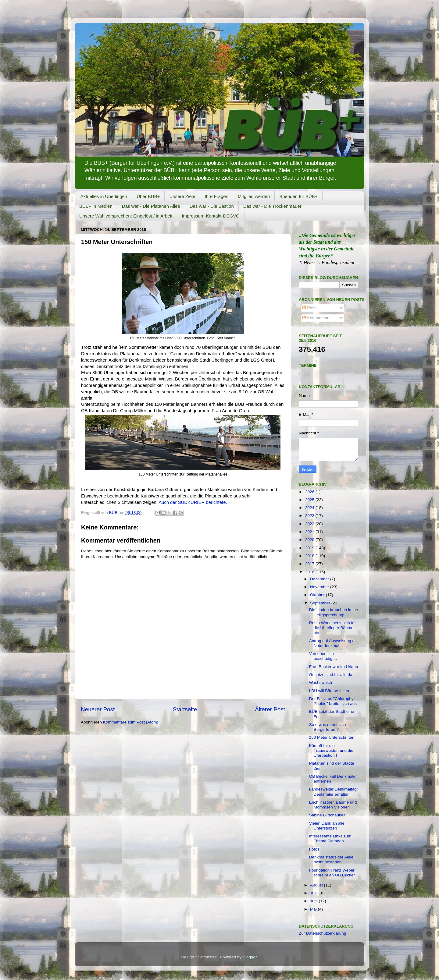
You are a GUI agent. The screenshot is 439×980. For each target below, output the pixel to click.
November (320, 587)
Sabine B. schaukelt (327, 815)
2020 (310, 540)
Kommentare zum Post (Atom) (131, 722)
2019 (310, 548)
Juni (314, 901)
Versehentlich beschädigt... (323, 656)
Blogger (250, 957)
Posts (310, 308)
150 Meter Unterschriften (332, 737)
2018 (310, 556)
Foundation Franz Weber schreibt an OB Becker (332, 873)
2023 (310, 516)
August (317, 885)
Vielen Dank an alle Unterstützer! (327, 826)
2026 (310, 492)
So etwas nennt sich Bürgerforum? (328, 727)
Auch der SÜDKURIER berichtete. (193, 502)
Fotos (314, 849)
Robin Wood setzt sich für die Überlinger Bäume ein (333, 628)
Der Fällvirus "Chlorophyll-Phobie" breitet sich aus (333, 701)
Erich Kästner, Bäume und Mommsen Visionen (333, 805)
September (321, 603)
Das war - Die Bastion (212, 206)
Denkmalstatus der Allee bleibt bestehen (331, 860)
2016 (310, 572)
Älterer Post (270, 709)
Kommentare (317, 318)
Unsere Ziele (182, 196)
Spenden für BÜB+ (298, 196)
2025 (310, 500)
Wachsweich (321, 683)
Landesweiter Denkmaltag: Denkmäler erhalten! (334, 792)
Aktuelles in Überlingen (104, 196)
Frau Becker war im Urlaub (334, 667)
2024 (310, 508)
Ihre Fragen (217, 196)
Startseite (185, 709)
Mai (314, 909)
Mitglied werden (254, 196)
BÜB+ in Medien (96, 206)
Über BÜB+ (148, 196)
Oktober (318, 595)
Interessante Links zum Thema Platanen (330, 838)
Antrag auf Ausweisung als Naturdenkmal (333, 643)
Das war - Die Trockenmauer (272, 206)
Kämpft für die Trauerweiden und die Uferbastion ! (331, 750)
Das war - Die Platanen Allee (151, 206)
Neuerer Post (98, 709)
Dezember (320, 579)
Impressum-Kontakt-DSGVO (211, 216)
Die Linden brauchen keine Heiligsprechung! (334, 612)
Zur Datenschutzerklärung (322, 933)
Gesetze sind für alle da (331, 675)
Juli (314, 893)
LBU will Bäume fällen (329, 691)
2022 (310, 524)
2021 (310, 532)
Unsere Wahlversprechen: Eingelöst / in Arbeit (126, 216)
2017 (310, 564)
